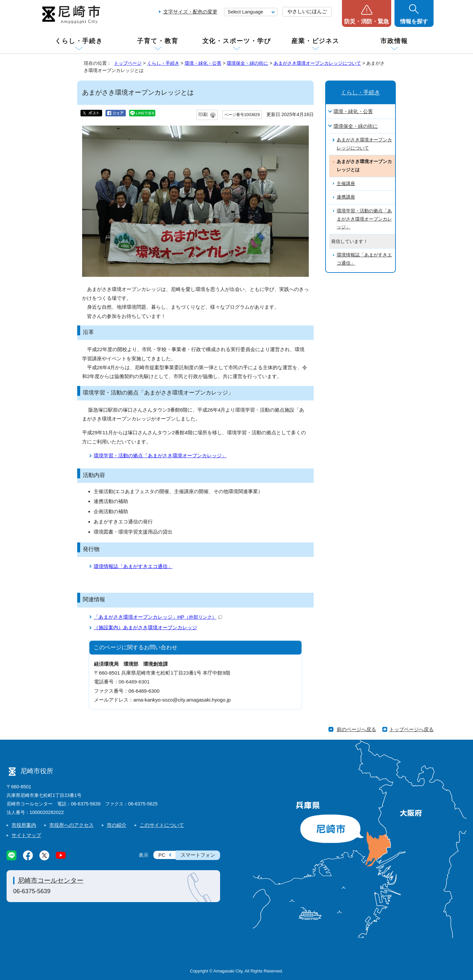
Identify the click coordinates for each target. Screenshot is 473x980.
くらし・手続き (79, 41)
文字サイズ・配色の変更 (190, 12)
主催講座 (346, 184)
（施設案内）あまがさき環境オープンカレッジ (145, 627)
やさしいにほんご (307, 11)
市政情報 (394, 41)
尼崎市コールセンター (51, 880)
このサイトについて (162, 825)
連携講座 (346, 197)
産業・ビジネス (315, 41)
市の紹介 (117, 825)
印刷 (203, 115)
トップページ (128, 63)
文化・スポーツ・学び (237, 41)
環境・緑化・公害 (203, 63)
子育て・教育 (158, 41)
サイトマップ (26, 835)
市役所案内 (24, 825)
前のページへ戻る (356, 729)
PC (162, 855)
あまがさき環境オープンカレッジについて (317, 63)
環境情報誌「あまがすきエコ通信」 (133, 566)
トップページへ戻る (411, 729)
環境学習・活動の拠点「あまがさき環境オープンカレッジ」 (160, 455)
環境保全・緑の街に (247, 63)
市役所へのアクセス (71, 825)
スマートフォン (198, 855)
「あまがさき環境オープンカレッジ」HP (158, 617)
